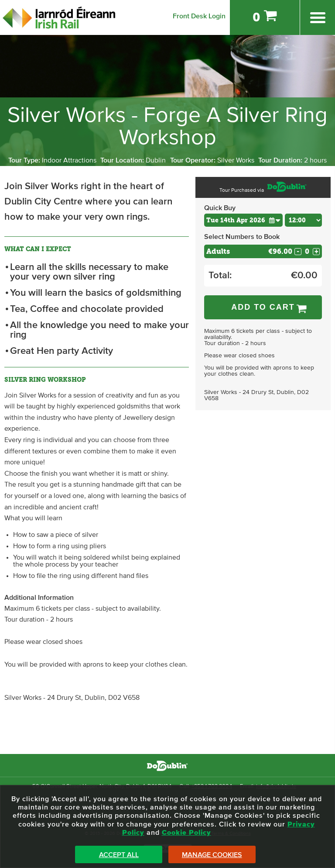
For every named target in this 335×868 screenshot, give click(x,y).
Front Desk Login (199, 16)
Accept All (119, 855)
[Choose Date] (243, 220)
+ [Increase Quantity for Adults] (316, 252)
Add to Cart (263, 307)
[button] (275, 220)
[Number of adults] (307, 251)
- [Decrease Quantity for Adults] (298, 252)
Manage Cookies (212, 855)
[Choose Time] (303, 220)
